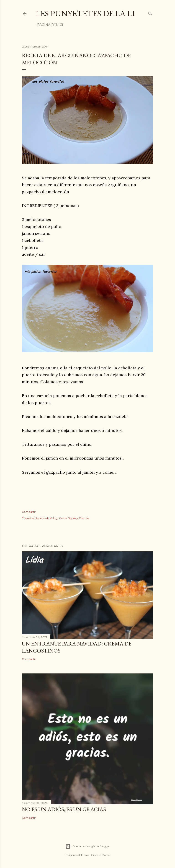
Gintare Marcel (101, 855)
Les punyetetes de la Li (85, 14)
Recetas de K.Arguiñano (51, 518)
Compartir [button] (29, 512)
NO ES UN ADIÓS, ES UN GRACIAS (64, 809)
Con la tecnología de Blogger (88, 846)
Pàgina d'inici (50, 25)
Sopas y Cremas (79, 518)
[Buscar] (150, 13)
